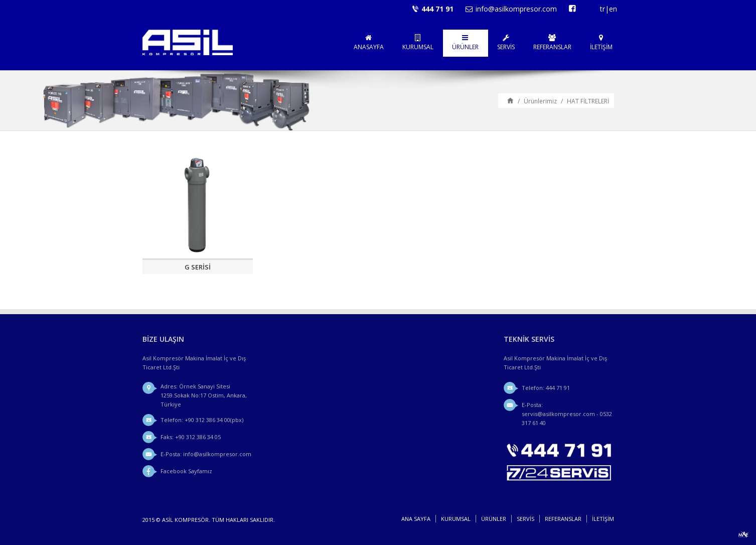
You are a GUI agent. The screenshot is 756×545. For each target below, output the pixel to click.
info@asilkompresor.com (516, 9)
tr (602, 9)
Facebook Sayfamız (186, 471)
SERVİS (506, 43)
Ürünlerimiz (540, 101)
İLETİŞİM (601, 43)
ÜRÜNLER (465, 43)
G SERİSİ (198, 267)
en (613, 9)
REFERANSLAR (552, 43)
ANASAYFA (369, 43)
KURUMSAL (418, 43)
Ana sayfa (510, 100)
